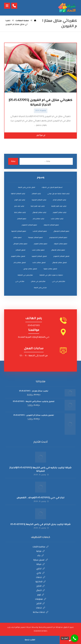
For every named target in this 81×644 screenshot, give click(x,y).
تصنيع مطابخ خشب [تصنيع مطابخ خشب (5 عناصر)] (38, 250)
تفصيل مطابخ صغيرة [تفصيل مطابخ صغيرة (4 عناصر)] (50, 269)
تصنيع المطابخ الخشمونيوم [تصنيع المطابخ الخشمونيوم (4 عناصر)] (58, 238)
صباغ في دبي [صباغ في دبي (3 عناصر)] (20, 281)
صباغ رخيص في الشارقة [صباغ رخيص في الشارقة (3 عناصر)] (25, 275)
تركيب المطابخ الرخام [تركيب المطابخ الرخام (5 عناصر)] (59, 200)
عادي (41, 573)
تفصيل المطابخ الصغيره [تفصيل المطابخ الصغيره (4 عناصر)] (39, 256)
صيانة (41, 564)
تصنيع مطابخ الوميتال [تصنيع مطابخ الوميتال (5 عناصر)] (58, 250)
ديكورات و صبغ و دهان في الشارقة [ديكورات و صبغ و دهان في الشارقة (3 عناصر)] (51, 275)
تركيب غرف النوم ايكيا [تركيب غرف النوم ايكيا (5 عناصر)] (38, 206)
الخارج (41, 586)
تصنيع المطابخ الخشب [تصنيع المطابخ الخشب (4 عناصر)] (40, 231)
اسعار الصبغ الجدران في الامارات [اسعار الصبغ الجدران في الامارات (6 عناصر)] (52, 187)
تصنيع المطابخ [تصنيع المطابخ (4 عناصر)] (22, 219)
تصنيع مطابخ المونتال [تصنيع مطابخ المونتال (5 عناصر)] (20, 244)
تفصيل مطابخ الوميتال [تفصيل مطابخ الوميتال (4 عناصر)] (59, 263)
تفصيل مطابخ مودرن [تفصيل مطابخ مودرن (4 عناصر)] (30, 269)
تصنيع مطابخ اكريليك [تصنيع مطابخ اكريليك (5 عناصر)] (61, 244)
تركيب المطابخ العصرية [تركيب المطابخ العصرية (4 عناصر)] (39, 200)
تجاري (41, 569)
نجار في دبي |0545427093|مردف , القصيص (41, 498)
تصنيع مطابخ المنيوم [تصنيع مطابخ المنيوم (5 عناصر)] (41, 244)
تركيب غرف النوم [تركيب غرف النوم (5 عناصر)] (20, 200)
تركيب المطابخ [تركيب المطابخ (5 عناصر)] (36, 194)
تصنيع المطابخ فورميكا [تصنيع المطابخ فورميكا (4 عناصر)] (35, 238)
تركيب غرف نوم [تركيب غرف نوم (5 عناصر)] (19, 206)
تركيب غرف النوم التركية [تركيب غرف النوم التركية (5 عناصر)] (59, 206)
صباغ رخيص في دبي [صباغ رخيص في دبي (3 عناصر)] (59, 281)
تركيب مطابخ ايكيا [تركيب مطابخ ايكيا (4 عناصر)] (20, 213)
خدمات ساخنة (41, 612)
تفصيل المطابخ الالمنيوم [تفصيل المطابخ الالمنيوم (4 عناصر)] (61, 256)
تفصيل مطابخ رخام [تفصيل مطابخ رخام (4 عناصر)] (20, 263)
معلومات (41, 599)
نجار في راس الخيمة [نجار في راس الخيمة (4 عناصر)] (40, 288)
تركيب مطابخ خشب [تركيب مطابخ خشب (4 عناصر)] (57, 219)
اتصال (40, 591)
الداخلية (41, 582)
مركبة (40, 551)
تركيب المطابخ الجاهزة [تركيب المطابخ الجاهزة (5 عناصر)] (18, 194)
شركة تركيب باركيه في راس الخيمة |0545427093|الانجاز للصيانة (40, 469)
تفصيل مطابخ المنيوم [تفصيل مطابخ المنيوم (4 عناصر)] (18, 256)
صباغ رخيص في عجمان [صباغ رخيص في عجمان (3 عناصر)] (38, 281)
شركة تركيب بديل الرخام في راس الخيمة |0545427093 (40, 524)
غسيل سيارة (41, 560)
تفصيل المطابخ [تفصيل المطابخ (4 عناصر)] (20, 250)
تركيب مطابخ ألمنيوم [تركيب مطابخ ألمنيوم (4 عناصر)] (60, 213)
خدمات (41, 577)
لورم (41, 595)
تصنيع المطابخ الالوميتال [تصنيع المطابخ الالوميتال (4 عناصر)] (61, 231)
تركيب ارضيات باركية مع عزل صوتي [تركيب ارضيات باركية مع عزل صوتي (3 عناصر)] (58, 194)
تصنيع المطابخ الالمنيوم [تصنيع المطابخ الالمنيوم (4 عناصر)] (29, 225)
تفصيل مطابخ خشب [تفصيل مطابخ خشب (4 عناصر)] (39, 263)
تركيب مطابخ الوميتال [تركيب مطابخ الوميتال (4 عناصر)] (39, 213)
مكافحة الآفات (41, 547)
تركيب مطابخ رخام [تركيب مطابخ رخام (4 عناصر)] (39, 219)
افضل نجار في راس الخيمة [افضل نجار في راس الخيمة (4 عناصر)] (27, 187)
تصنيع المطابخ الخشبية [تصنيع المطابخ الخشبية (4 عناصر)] (19, 231)
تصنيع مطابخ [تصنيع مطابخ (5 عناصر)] (17, 238)
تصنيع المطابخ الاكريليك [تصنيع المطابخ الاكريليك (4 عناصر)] (51, 225)
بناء (40, 556)
